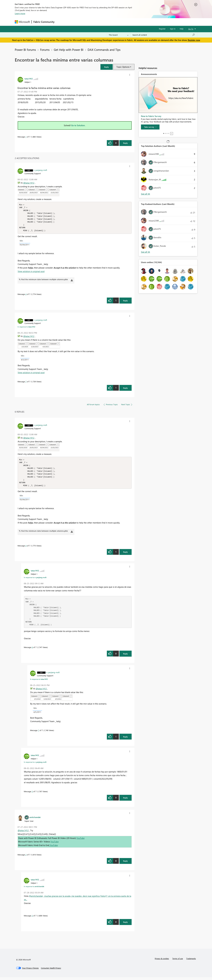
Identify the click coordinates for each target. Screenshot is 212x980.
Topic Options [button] (123, 67)
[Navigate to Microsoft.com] (22, 22)
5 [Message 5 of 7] (32, 794)
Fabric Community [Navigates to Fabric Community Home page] (44, 22)
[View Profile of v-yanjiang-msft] (40, 170)
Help (182, 29)
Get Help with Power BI (69, 50)
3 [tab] (167, 133)
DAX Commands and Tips (104, 50)
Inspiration (73, 22)
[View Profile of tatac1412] (29, 79)
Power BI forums (25, 50)
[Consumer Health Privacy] (51, 971)
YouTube (81, 841)
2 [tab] (165, 133)
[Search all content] (164, 35)
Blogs (109, 22)
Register (162, 29)
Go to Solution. (78, 125)
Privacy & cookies (162, 961)
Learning (120, 22)
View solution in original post (31, 273)
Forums (61, 22)
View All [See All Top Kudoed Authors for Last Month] (146, 252)
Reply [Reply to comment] (125, 302)
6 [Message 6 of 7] (32, 650)
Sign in (173, 29)
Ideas (84, 22)
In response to (26, 328)
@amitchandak (36, 899)
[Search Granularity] (119, 35)
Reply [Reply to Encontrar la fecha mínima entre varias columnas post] (125, 143)
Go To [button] (191, 29)
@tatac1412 (29, 183)
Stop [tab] (172, 134)
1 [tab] (164, 133)
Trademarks (191, 961)
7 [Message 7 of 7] (26, 383)
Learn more (20, 13)
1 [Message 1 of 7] (26, 137)
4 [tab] (169, 133)
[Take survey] (150, 127)
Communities (97, 22)
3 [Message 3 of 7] (32, 918)
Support (132, 22)
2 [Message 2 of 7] (26, 857)
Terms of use (178, 961)
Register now (194, 40)
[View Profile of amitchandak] (35, 820)
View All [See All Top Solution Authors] (146, 194)
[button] (107, 67)
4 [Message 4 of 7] (26, 296)
